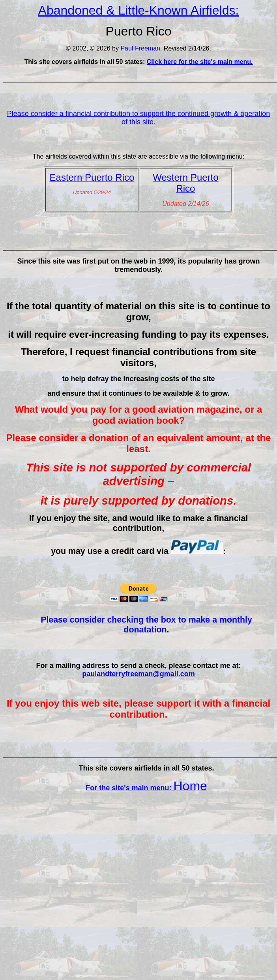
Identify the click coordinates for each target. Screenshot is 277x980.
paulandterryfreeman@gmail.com (138, 674)
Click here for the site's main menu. (200, 62)
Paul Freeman (140, 48)
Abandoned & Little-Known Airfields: (139, 10)
